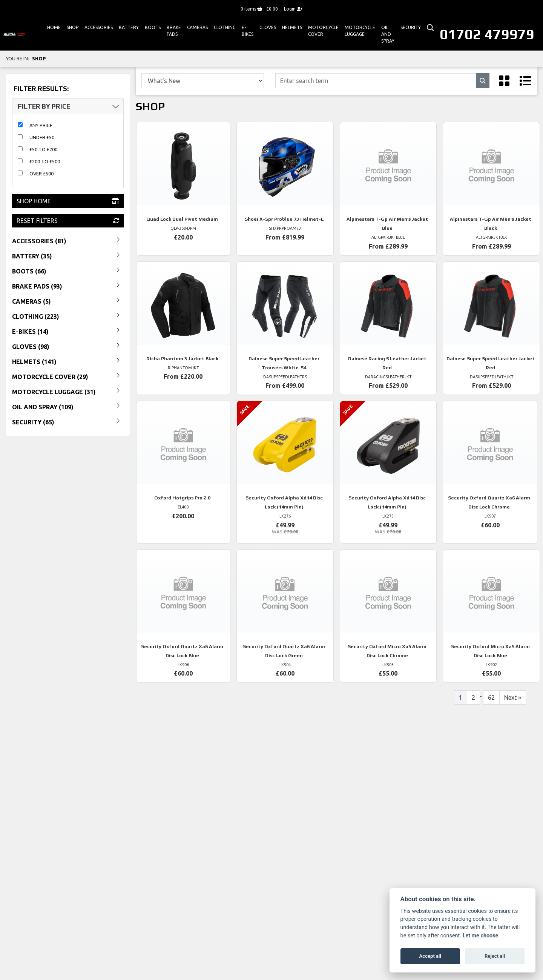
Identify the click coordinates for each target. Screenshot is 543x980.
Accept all (430, 956)
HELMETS (292, 27)
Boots (153, 27)
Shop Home (68, 201)
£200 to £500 (45, 161)
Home (54, 27)
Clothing (225, 27)
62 (491, 697)
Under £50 (42, 137)
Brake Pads (174, 31)
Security (411, 27)
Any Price (41, 125)
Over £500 (41, 174)
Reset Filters (68, 221)
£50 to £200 (43, 149)
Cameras (197, 27)
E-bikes (248, 31)
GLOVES (268, 27)
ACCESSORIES (99, 27)
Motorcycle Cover (323, 31)
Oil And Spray (388, 34)
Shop (73, 27)
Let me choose (481, 936)
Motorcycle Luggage (360, 31)
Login (293, 9)
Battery (129, 27)
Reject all (495, 956)
